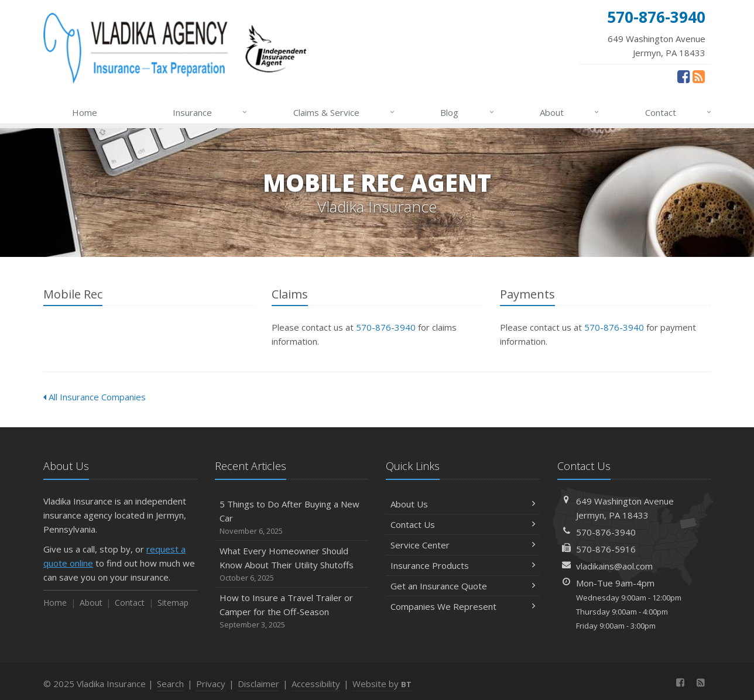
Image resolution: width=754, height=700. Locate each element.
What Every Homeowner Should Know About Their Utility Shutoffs (292, 565)
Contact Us (463, 524)
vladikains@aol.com (614, 566)
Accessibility (316, 684)
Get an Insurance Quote (463, 586)
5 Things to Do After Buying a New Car (292, 518)
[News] (699, 76)
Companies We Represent (463, 606)
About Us (463, 504)
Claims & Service (345, 112)
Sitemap (173, 603)
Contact (679, 112)
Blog (467, 112)
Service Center (463, 545)
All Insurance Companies (95, 397)
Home (85, 112)
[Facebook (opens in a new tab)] (683, 76)
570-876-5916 (606, 549)
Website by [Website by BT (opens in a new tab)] (382, 684)
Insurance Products (463, 565)
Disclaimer (258, 684)
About (570, 112)
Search (170, 684)
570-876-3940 (386, 327)
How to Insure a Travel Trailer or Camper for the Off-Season (292, 611)
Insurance (210, 112)
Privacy (211, 684)
